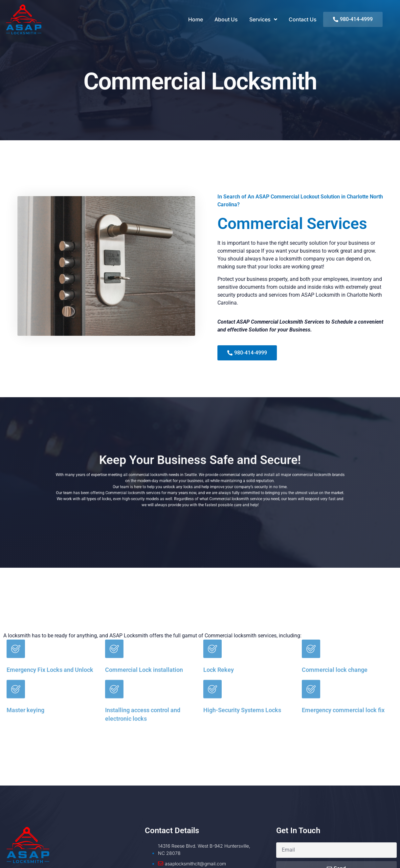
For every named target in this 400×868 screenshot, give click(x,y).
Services (263, 19)
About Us (226, 19)
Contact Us (303, 19)
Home (196, 19)
